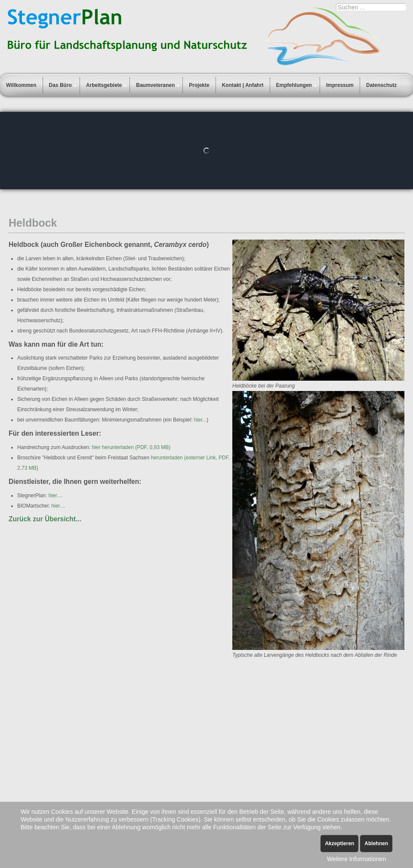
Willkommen (21, 85)
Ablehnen (376, 843)
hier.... (56, 496)
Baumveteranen (155, 85)
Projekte (199, 85)
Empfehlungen (294, 85)
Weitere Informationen (356, 859)
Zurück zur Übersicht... (45, 519)
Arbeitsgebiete (104, 85)
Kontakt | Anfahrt (243, 85)
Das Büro (60, 85)
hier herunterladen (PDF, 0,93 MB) (131, 447)
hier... (200, 420)
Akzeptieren (339, 843)
